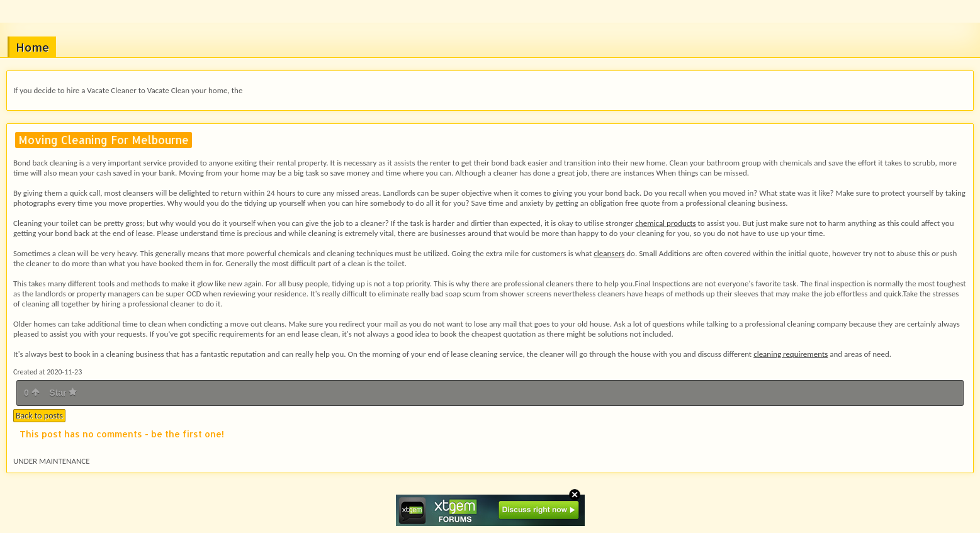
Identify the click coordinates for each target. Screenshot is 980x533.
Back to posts (39, 416)
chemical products (665, 223)
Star (63, 393)
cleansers (609, 253)
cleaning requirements (791, 354)
